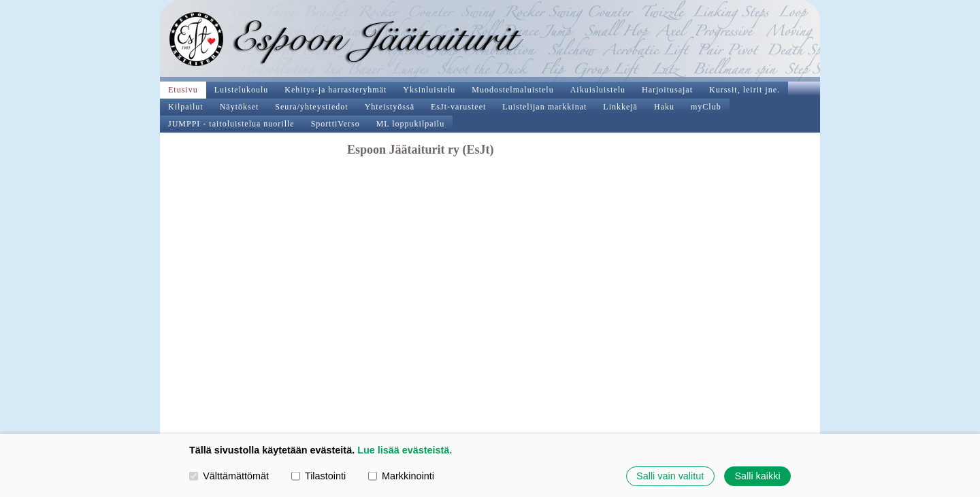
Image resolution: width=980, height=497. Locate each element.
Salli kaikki (757, 476)
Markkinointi (401, 476)
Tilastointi (318, 476)
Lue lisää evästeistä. (405, 450)
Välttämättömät (229, 476)
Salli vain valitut (670, 476)
